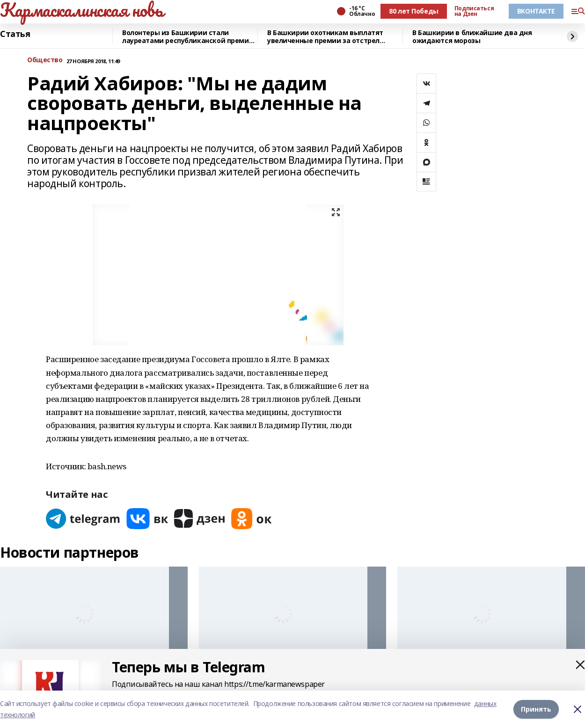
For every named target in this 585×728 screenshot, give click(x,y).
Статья (15, 34)
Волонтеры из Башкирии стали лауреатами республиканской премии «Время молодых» (188, 37)
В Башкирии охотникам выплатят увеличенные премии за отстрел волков (325, 37)
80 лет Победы (414, 11)
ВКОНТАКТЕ (536, 11)
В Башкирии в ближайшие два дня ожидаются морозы (472, 37)
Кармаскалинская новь (82, 10)
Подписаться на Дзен (474, 11)
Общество (45, 60)
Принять (536, 709)
